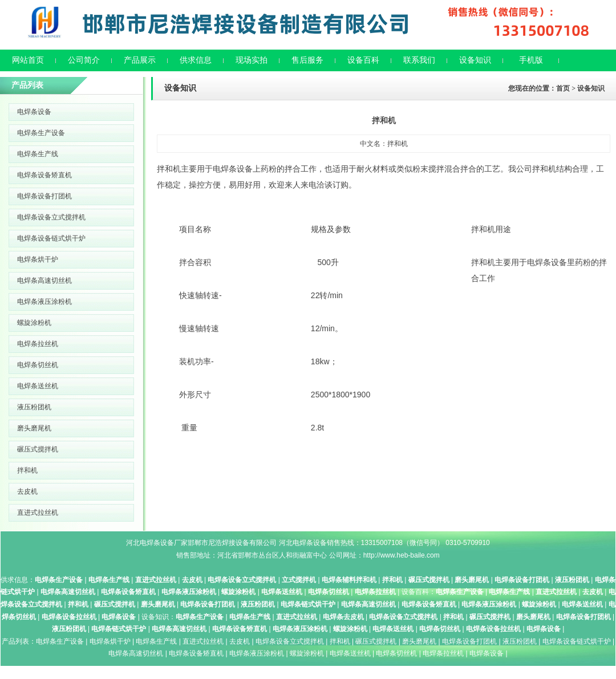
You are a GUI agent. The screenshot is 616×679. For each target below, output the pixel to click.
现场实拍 (252, 60)
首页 (563, 88)
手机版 (531, 60)
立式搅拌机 (299, 580)
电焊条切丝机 (38, 365)
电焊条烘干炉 (38, 259)
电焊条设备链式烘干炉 (51, 238)
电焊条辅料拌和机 (349, 580)
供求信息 (196, 60)
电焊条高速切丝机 (44, 280)
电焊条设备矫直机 (44, 175)
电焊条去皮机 (343, 617)
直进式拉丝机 (38, 513)
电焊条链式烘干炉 (308, 604)
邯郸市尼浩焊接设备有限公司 (232, 543)
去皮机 (27, 491)
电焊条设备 (34, 112)
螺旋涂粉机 (34, 323)
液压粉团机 (34, 407)
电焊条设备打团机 (44, 196)
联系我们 (419, 60)
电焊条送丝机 (38, 386)
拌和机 (27, 470)
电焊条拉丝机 (38, 344)
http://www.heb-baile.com (402, 555)
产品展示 (140, 60)
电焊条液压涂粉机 (44, 302)
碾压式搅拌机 (38, 449)
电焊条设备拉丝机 (69, 617)
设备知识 (475, 60)
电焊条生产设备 (41, 133)
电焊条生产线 (38, 154)
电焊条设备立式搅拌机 (51, 217)
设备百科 (363, 60)
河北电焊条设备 (150, 543)
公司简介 (84, 60)
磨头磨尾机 (34, 428)
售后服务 (307, 60)
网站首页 (28, 60)
